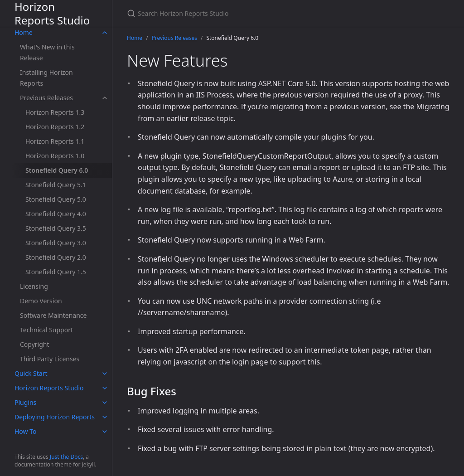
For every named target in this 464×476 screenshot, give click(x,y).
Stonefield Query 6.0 (57, 170)
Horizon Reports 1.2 (55, 127)
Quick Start (31, 373)
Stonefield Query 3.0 (56, 243)
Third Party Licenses (50, 359)
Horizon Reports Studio (52, 13)
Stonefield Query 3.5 (56, 228)
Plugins (25, 402)
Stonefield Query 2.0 (56, 257)
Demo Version (41, 301)
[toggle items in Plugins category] (105, 403)
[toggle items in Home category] (105, 33)
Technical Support (46, 330)
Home (24, 32)
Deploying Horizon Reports (55, 417)
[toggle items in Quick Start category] (105, 374)
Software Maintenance (53, 315)
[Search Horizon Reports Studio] (234, 13)
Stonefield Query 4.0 (56, 214)
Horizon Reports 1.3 (55, 112)
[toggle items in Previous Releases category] (105, 98)
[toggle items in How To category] (105, 432)
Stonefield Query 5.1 (56, 185)
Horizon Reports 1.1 (55, 141)
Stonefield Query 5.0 (56, 199)
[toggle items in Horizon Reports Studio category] (105, 388)
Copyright (35, 344)
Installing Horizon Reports (46, 78)
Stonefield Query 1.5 (56, 272)
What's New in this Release (47, 52)
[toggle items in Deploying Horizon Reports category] (105, 417)
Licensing (34, 286)
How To (25, 431)
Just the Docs (66, 457)
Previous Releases (46, 98)
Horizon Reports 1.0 (55, 156)
